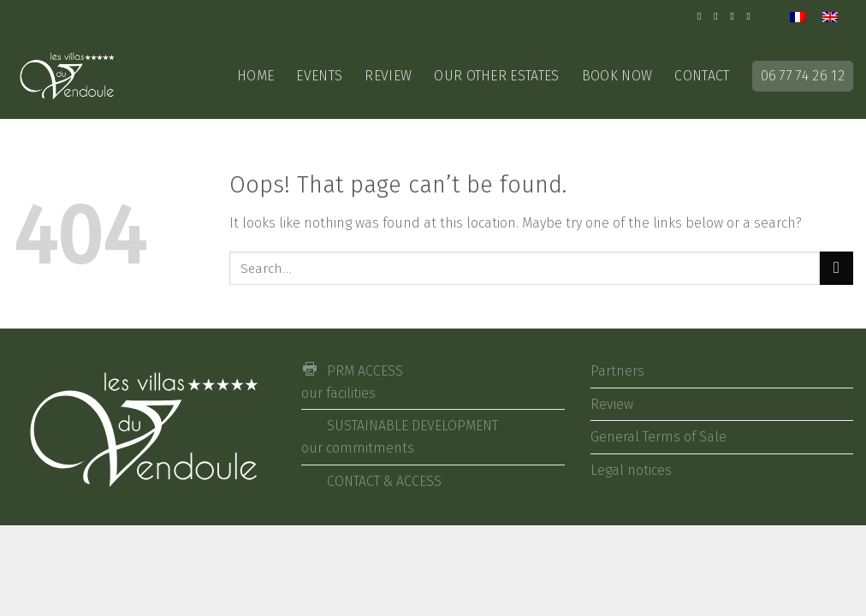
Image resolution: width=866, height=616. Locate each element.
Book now (617, 76)
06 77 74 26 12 (803, 76)
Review (388, 76)
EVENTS (319, 76)
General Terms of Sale (658, 437)
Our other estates (496, 76)
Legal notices (631, 470)
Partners (617, 371)
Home (255, 76)
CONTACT (702, 76)
